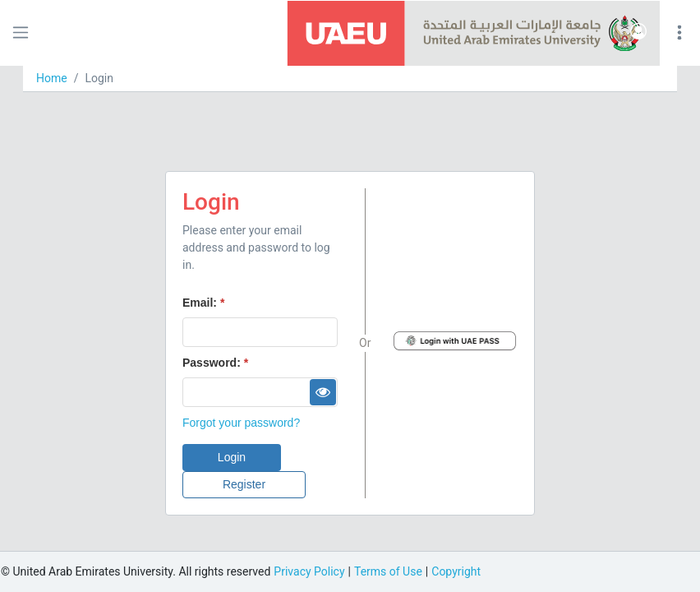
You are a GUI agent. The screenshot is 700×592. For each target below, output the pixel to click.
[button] (638, 32)
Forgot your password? (241, 423)
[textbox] (260, 332)
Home (52, 78)
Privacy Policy (309, 571)
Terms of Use (388, 571)
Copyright (456, 571)
